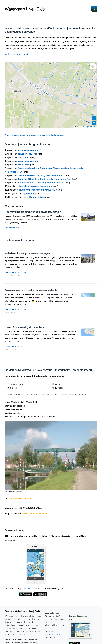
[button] (93, 66)
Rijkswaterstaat (91, 127)
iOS (28, 588)
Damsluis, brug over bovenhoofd (36, 186)
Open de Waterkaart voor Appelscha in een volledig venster (35, 135)
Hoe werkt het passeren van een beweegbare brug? (33, 212)
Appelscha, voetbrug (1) (30, 150)
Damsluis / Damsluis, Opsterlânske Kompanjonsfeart (45, 179)
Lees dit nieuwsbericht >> (15, 272)
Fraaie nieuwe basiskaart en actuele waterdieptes (32, 290)
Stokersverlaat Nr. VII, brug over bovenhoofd (41, 175)
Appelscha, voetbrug (29, 161)
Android (37, 588)
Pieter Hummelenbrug (34, 197)
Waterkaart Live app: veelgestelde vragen (27, 253)
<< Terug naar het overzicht (18, 54)
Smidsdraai (24, 157)
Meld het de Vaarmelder (35, 513)
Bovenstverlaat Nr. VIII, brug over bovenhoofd (41, 183)
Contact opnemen (52, 634)
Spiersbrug (28, 193)
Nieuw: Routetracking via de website (25, 327)
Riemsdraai (24, 165)
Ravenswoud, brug (28, 154)
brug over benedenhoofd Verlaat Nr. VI (38, 190)
